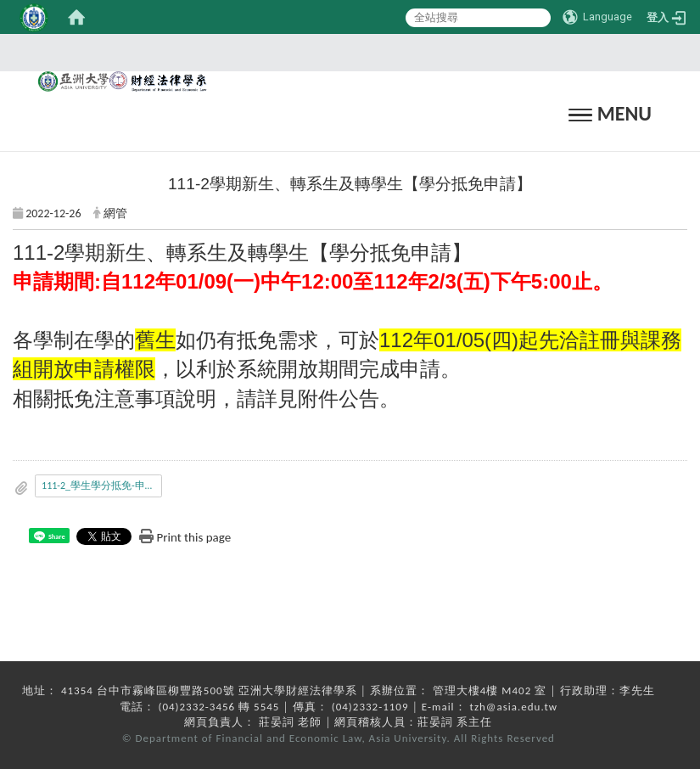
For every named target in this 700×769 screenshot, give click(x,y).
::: (344, 52)
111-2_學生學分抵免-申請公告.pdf (102, 486)
